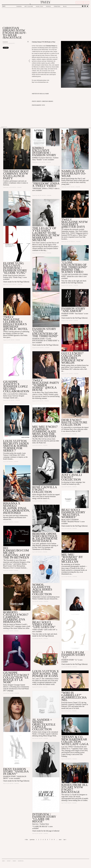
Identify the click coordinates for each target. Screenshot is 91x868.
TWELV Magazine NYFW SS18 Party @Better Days (75, 223)
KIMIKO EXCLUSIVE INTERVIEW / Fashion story (44, 151)
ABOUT (4, 861)
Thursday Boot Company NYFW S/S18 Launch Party (16, 175)
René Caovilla (48, 495)
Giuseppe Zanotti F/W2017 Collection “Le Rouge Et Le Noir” (16, 677)
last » (65, 840)
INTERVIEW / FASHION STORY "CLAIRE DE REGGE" (44, 818)
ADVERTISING (21, 861)
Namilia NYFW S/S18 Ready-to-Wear (74, 173)
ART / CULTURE (29, 6)
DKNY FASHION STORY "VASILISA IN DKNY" (16, 772)
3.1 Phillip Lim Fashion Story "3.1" (73, 655)
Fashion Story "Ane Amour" (73, 310)
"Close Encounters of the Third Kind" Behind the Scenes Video (74, 267)
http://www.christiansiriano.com (40, 82)
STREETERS (57, 6)
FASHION (19, 6)
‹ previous (32, 840)
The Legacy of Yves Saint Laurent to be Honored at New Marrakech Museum (46, 234)
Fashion (5, 42)
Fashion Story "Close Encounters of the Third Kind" (45, 332)
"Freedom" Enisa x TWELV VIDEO (46, 185)
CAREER (14, 861)
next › (60, 840)
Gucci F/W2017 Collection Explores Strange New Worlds (72, 358)
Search (4, 6)
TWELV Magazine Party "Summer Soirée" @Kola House (46, 385)
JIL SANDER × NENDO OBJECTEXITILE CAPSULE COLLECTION (44, 725)
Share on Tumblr (24, 48)
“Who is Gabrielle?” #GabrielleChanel (74, 696)
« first (26, 840)
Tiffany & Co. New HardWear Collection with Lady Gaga (75, 741)
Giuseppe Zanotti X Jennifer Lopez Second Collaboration (16, 386)
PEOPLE (48, 6)
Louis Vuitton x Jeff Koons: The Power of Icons (46, 674)
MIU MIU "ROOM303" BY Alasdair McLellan (72, 558)
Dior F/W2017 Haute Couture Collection (74, 422)
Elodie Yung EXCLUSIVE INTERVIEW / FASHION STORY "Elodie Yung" (15, 268)
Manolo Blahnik (9, 518)
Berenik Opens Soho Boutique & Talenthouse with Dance (45, 537)
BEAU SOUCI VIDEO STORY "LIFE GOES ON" (44, 625)
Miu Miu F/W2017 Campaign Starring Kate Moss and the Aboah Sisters (45, 432)
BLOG (65, 6)
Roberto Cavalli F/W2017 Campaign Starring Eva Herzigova (16, 617)
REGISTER (79, 2)
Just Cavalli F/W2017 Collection (72, 477)
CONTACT (9, 861)
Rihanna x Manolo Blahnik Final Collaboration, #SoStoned (17, 508)
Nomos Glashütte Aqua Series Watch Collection (42, 590)
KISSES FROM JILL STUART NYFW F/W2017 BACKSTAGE (75, 789)
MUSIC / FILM (39, 6)
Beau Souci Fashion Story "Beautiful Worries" (73, 514)
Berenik (38, 546)
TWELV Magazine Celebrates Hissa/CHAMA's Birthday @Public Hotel (16, 323)
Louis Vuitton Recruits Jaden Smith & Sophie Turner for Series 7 (16, 446)
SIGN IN (86, 2)
